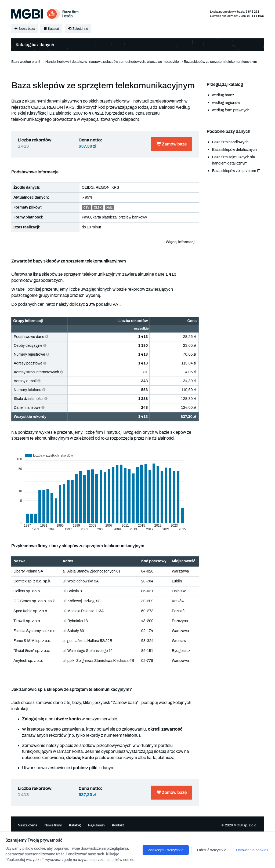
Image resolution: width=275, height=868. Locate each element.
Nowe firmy (53, 825)
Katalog (51, 29)
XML (109, 208)
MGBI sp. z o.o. (245, 825)
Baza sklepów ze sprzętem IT (236, 171)
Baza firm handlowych (230, 142)
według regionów (226, 103)
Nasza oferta (28, 825)
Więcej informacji (180, 242)
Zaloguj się (78, 29)
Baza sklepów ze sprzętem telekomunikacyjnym (220, 62)
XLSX (98, 208)
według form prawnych (231, 110)
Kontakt (118, 825)
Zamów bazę (172, 144)
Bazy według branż (26, 62)
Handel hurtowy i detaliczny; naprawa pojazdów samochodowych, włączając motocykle (112, 62)
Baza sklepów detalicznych (235, 150)
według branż (223, 95)
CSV (86, 208)
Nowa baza (25, 29)
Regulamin (96, 825)
